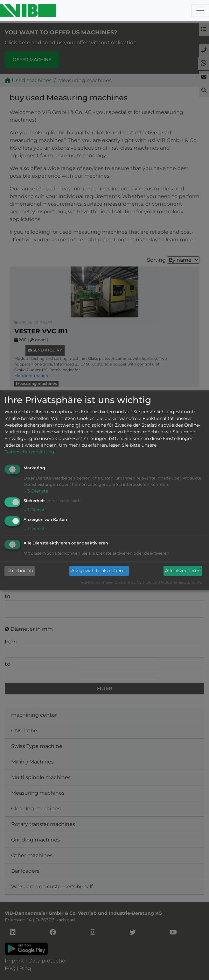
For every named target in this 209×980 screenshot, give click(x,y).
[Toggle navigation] (200, 11)
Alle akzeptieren (183, 571)
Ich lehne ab (20, 571)
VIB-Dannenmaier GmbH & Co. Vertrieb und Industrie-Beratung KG (141, 582)
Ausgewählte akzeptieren (99, 571)
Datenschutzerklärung (29, 452)
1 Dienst (34, 510)
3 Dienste (36, 491)
